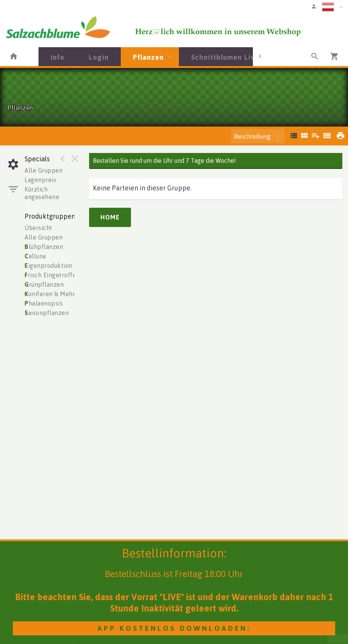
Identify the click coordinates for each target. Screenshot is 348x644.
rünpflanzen (44, 284)
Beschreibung (252, 136)
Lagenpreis (40, 180)
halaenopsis (44, 303)
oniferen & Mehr (50, 294)
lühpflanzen (44, 247)
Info (58, 57)
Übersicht (38, 228)
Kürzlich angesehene (42, 193)
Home (110, 217)
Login (99, 57)
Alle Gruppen (44, 170)
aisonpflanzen (47, 313)
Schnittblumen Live (225, 57)
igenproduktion (49, 266)
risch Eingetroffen (52, 275)
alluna (35, 256)
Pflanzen (148, 57)
